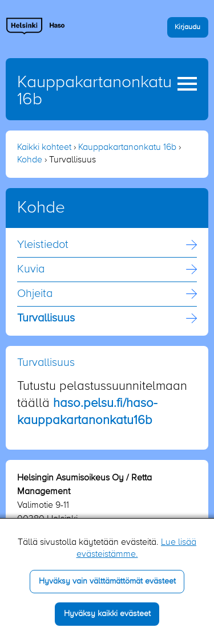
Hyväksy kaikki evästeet (107, 614)
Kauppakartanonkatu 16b (127, 148)
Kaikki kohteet (44, 148)
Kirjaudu (187, 27)
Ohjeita (35, 294)
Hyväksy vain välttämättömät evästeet (107, 581)
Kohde (30, 160)
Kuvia (31, 270)
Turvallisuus (46, 319)
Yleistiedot (43, 245)
